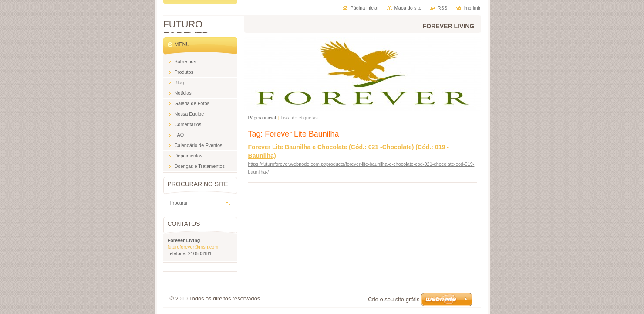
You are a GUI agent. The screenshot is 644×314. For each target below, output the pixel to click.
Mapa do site (408, 8)
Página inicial (262, 118)
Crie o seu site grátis (394, 299)
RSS (442, 8)
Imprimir (472, 8)
